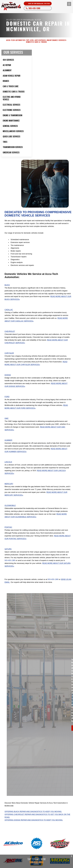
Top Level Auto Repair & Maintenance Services (46, 40)
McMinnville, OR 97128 (34, 20)
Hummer (8, 440)
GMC (7, 418)
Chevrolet (10, 331)
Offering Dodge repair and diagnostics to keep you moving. (34, 820)
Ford (7, 397)
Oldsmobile (10, 505)
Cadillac (9, 310)
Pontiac (8, 527)
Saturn (8, 549)
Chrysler (9, 353)
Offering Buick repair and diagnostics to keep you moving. (33, 812)
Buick (7, 285)
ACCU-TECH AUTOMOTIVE (16, 40)
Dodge (8, 375)
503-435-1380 (34, 8)
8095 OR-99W (21, 20)
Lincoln (8, 462)
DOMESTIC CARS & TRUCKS (36, 42)
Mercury (9, 484)
